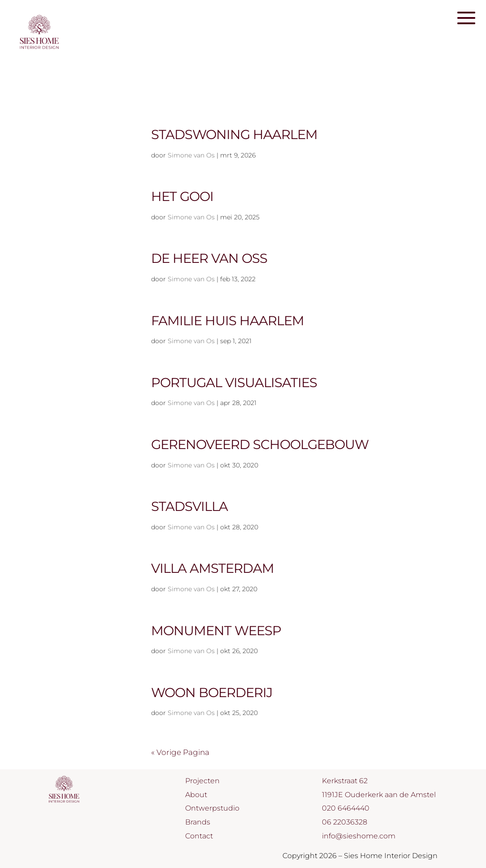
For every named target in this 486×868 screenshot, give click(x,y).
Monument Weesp (216, 630)
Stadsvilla (189, 506)
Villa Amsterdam (213, 568)
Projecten (202, 781)
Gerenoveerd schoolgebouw (260, 444)
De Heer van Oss (209, 258)
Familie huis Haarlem (228, 321)
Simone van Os (191, 155)
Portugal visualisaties (234, 382)
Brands (198, 822)
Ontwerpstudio (212, 808)
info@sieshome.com (359, 836)
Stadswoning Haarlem (234, 134)
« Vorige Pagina (180, 752)
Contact (199, 836)
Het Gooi (182, 196)
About (196, 795)
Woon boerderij (212, 692)
